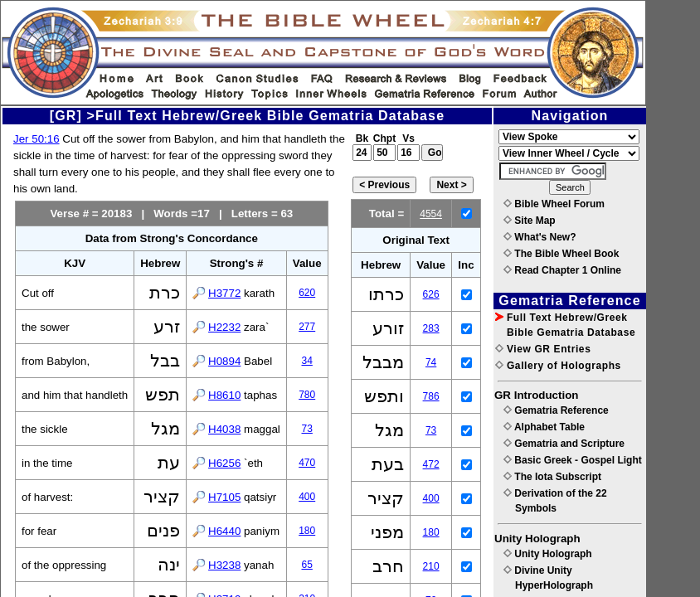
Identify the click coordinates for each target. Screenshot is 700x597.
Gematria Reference (556, 410)
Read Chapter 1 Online (562, 270)
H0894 (224, 361)
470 (307, 463)
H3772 (224, 293)
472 (431, 464)
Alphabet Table (544, 427)
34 (307, 361)
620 (307, 293)
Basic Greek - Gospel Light (573, 460)
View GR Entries (543, 349)
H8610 (224, 395)
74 (431, 362)
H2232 (224, 327)
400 (307, 497)
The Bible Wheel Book (561, 254)
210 (431, 566)
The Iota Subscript (552, 477)
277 (307, 327)
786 (431, 396)
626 (431, 294)
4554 (431, 214)
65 (307, 565)
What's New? (540, 237)
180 (307, 531)
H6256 (224, 463)
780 (307, 395)
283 (431, 328)
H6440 (224, 531)
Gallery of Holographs (558, 366)
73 (307, 429)
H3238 (224, 565)
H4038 (224, 429)
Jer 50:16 (36, 139)
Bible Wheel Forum (554, 204)
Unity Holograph (548, 554)
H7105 (224, 497)
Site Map (530, 221)
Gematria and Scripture (564, 444)
